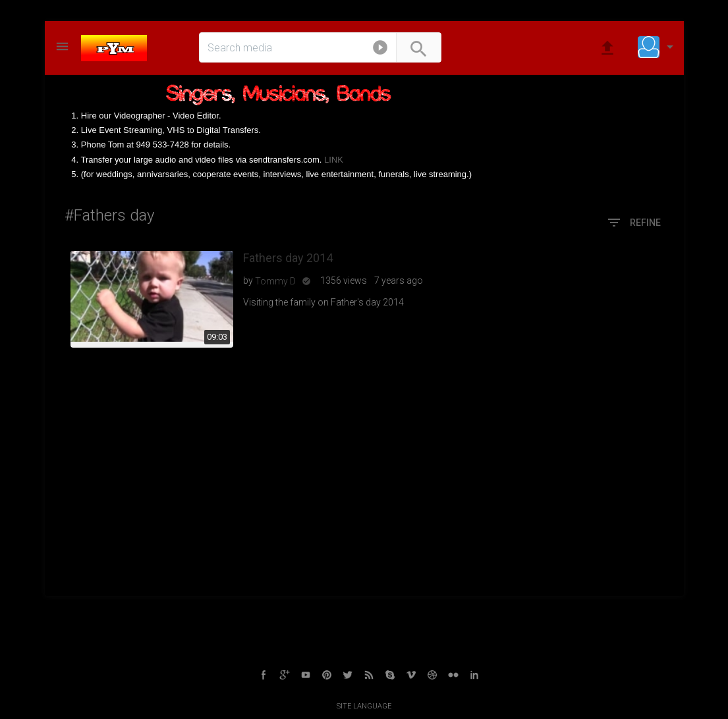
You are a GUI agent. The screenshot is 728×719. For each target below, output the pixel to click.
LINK (334, 160)
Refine (633, 223)
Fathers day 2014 (288, 258)
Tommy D (275, 281)
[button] (380, 50)
